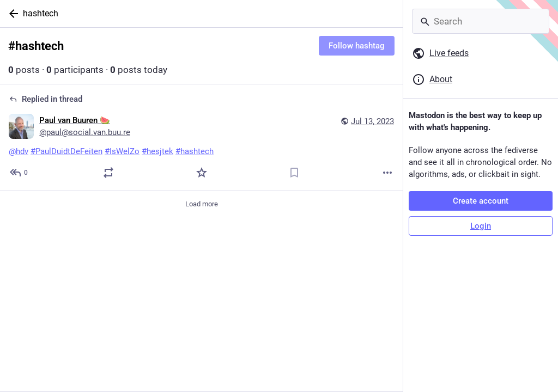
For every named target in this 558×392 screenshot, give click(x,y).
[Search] (481, 21)
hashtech (41, 13)
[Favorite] (202, 173)
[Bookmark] (294, 173)
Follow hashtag (357, 46)
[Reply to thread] (19, 173)
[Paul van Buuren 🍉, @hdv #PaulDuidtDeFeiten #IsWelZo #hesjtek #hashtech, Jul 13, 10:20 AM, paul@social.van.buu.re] (201, 138)
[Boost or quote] (108, 173)
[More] (387, 173)
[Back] (11, 14)
